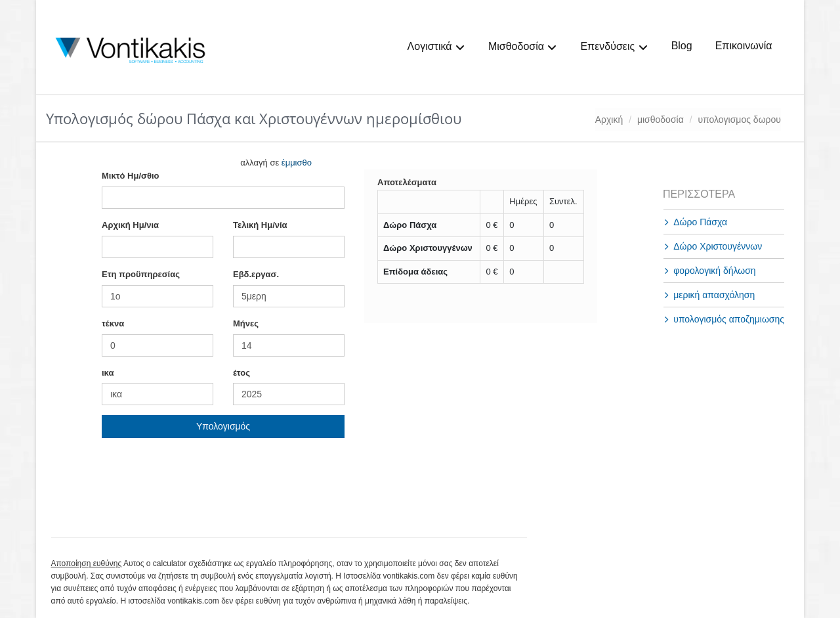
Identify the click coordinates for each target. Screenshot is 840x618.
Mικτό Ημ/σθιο (130, 176)
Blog (682, 46)
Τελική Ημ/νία (260, 225)
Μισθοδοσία (523, 47)
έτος (241, 373)
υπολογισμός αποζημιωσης (729, 319)
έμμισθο (297, 163)
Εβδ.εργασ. (256, 274)
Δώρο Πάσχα (700, 222)
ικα (108, 373)
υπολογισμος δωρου (739, 120)
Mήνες (246, 323)
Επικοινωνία (744, 46)
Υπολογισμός (223, 426)
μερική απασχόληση (714, 295)
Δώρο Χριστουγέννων (718, 246)
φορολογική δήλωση (714, 271)
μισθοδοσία (661, 120)
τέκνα (113, 323)
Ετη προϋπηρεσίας (141, 274)
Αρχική (609, 120)
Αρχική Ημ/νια (130, 225)
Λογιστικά (436, 47)
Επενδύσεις (614, 47)
